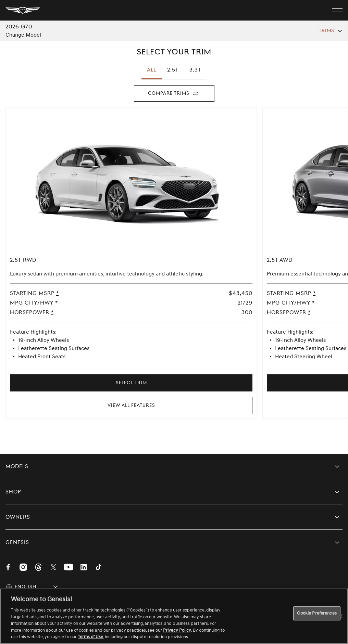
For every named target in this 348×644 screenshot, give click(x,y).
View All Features (131, 405)
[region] (174, 616)
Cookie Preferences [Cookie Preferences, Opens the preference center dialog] (317, 613)
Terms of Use (90, 637)
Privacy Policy (177, 630)
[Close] (340, 616)
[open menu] (337, 10)
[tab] (173, 70)
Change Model (23, 35)
